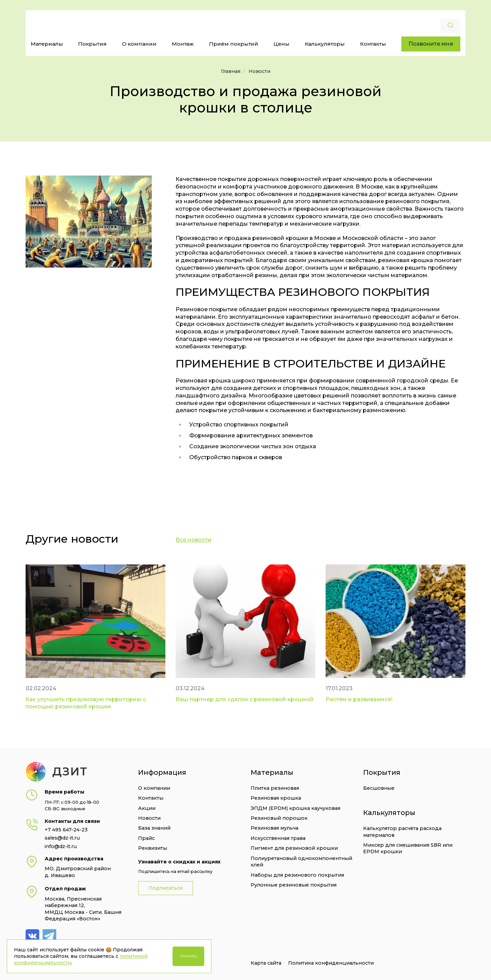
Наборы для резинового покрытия (297, 875)
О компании (139, 44)
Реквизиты (153, 848)
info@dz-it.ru (61, 846)
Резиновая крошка (276, 798)
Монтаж (183, 44)
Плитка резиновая (275, 788)
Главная (231, 71)
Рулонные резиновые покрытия (294, 885)
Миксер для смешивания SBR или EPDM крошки (408, 848)
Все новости (194, 540)
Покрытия (92, 44)
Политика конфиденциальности (331, 963)
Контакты (373, 44)
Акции (147, 808)
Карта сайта (266, 963)
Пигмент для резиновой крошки (294, 848)
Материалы (47, 44)
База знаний (154, 828)
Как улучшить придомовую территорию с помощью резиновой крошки (86, 703)
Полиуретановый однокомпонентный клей (301, 862)
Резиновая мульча (274, 828)
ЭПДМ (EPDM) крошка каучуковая (295, 808)
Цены (281, 44)
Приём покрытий (234, 44)
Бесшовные (379, 788)
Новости (259, 71)
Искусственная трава (278, 838)
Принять (188, 956)
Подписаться (166, 888)
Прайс (146, 838)
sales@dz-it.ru (62, 838)
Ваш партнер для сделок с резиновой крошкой (245, 699)
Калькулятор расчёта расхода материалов (402, 832)
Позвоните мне (431, 44)
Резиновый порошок (279, 818)
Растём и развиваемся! (359, 699)
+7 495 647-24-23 (66, 830)
